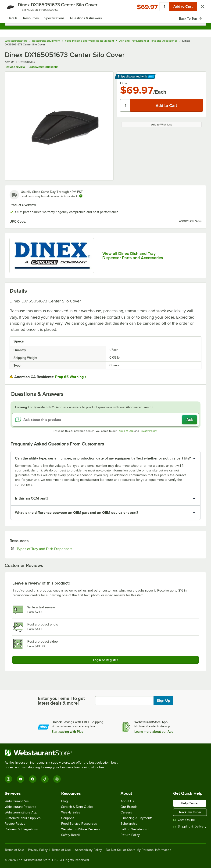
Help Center (190, 803)
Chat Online (184, 820)
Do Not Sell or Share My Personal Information (139, 850)
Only (123, 83)
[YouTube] (21, 779)
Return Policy (130, 835)
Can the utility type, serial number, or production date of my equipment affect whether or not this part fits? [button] (103, 458)
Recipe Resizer (16, 824)
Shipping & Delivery (190, 826)
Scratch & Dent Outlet (77, 807)
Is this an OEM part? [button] (32, 498)
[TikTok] (45, 779)
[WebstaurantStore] (63, 753)
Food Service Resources (79, 824)
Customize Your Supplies (23, 818)
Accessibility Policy (88, 850)
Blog (64, 801)
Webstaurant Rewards (20, 807)
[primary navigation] (15, 8)
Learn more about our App (154, 732)
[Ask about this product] (105, 420)
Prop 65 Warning (69, 377)
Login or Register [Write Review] (105, 660)
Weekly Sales (71, 812)
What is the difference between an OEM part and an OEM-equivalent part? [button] (77, 513)
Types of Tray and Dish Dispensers (59, 549)
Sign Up (163, 701)
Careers (126, 812)
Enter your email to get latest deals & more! (61, 701)
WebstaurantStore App (21, 812)
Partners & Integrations (21, 829)
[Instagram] (8, 779)
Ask (190, 420)
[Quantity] (125, 105)
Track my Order (190, 812)
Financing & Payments (137, 818)
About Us (127, 801)
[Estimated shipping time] (81, 196)
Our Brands (129, 807)
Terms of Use (125, 431)
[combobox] (105, 21)
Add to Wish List (161, 125)
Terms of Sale (14, 850)
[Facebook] (33, 779)
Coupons (68, 818)
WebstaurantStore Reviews (81, 829)
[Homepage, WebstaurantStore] (105, 8)
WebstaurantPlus (17, 801)
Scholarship (129, 824)
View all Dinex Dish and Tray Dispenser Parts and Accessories (133, 256)
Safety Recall (70, 835)
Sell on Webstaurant (135, 829)
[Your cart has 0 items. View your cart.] (199, 8)
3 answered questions (44, 67)
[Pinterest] (57, 779)
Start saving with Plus (67, 732)
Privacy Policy (148, 431)
